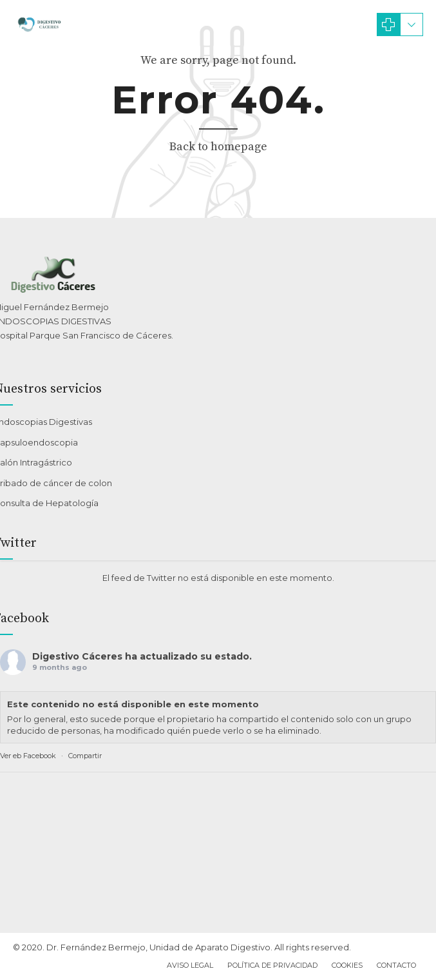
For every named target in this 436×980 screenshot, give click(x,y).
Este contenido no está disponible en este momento (133, 704)
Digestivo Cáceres (77, 656)
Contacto (396, 965)
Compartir (85, 756)
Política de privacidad (272, 965)
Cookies (347, 965)
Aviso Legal (190, 965)
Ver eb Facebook (28, 756)
